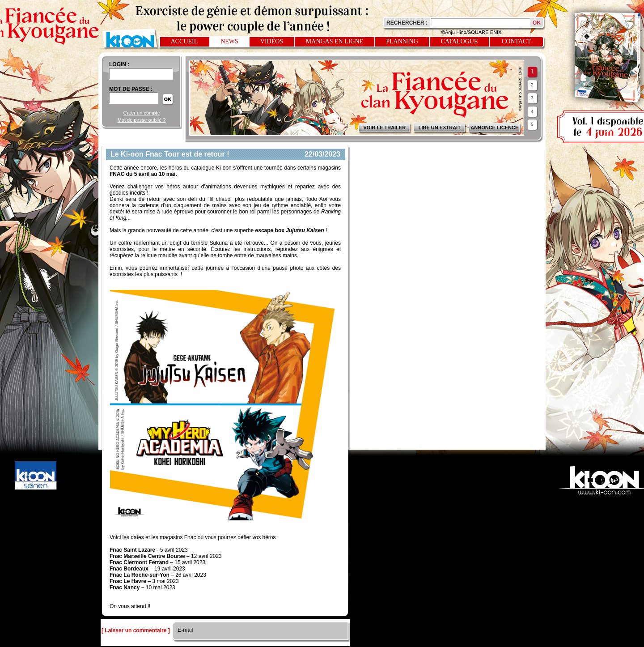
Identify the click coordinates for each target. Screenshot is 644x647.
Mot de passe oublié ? (142, 120)
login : (119, 64)
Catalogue (460, 41)
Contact (516, 41)
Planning (402, 41)
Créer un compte (142, 113)
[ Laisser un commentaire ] (136, 630)
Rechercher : (407, 23)
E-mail (184, 630)
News (229, 41)
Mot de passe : (131, 89)
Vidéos (272, 41)
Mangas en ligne (335, 41)
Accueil (184, 41)
